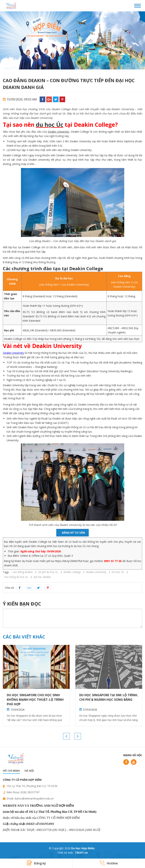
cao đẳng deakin (23, 572)
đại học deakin (42, 577)
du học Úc (50, 125)
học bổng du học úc (16, 577)
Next (78, 736)
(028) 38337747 (30, 792)
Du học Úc (118, 572)
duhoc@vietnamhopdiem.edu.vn (34, 798)
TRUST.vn (81, 853)
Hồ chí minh (11, 771)
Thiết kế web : (66, 853)
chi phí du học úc (48, 572)
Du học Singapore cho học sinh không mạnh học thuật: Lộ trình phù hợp (35, 700)
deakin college (72, 572)
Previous (66, 736)
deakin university (96, 572)
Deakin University (58, 132)
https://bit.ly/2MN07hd (69, 561)
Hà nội (29, 771)
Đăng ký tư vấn (73, 533)
